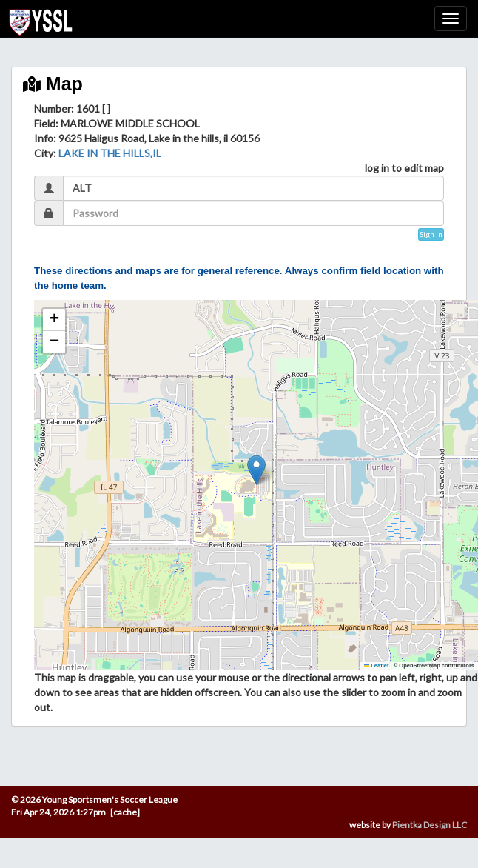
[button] (256, 470)
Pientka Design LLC (430, 825)
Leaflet (377, 665)
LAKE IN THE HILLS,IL (110, 153)
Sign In (431, 234)
